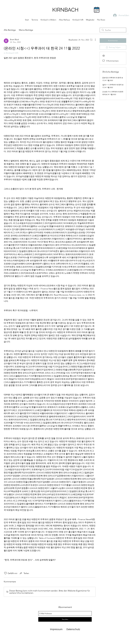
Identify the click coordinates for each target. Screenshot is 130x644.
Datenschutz (73, 629)
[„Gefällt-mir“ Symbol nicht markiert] (5, 573)
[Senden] (65, 619)
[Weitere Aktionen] (94, 40)
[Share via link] (24, 573)
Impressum (57, 629)
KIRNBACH (65, 10)
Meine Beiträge (26, 30)
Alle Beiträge (10, 30)
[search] (113, 30)
